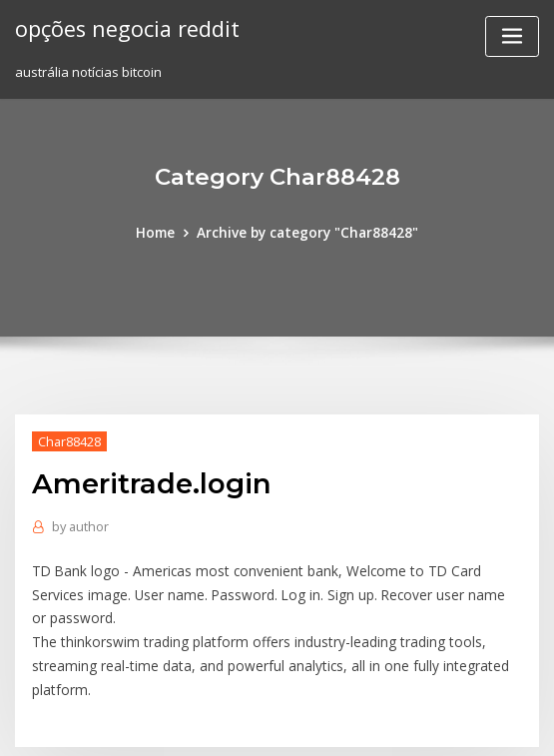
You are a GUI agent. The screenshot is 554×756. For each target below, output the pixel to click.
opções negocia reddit (124, 28)
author (78, 524)
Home (163, 232)
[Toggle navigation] (512, 36)
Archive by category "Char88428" (306, 232)
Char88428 (68, 440)
